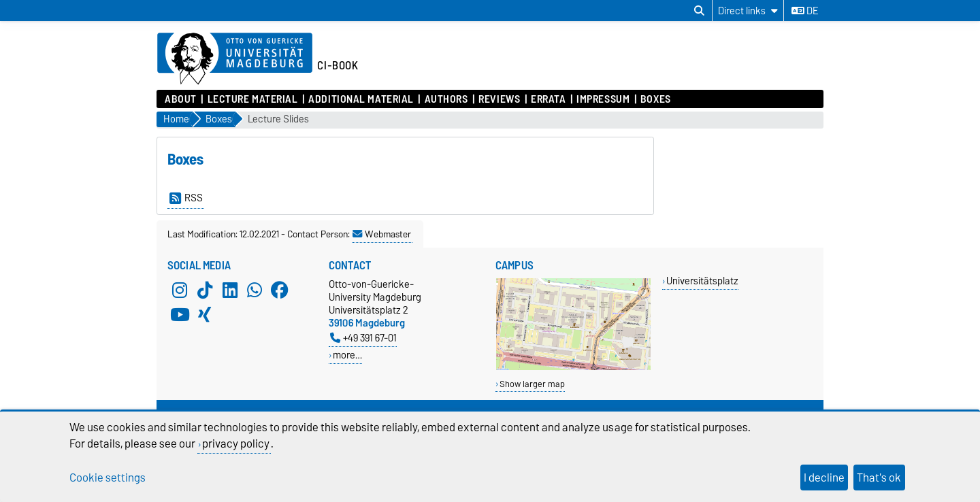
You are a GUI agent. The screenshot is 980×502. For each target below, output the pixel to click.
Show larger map (532, 384)
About (181, 99)
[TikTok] (205, 290)
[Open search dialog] (699, 11)
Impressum (603, 99)
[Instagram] (180, 290)
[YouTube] (180, 314)
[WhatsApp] (255, 290)
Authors (446, 99)
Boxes (656, 99)
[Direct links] (748, 11)
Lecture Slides (278, 119)
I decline (824, 478)
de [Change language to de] (805, 11)
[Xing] (205, 314)
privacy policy (236, 444)
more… (347, 355)
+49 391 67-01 (363, 338)
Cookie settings (108, 478)
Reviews (499, 99)
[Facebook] (280, 290)
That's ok (879, 478)
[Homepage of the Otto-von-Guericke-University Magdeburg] (235, 59)
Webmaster (382, 234)
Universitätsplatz (702, 281)
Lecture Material (253, 99)
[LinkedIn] (230, 290)
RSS (186, 198)
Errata (548, 99)
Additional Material (361, 99)
